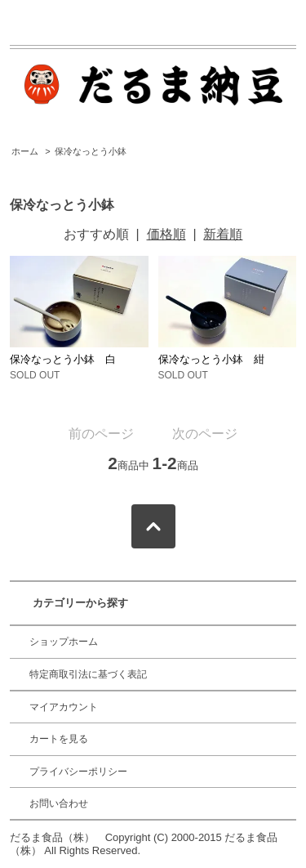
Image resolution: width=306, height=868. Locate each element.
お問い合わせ (59, 803)
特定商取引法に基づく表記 (88, 674)
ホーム (25, 151)
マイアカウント (64, 707)
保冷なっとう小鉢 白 (63, 359)
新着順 (223, 234)
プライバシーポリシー (78, 772)
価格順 (166, 234)
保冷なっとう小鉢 (91, 151)
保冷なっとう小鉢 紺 (211, 359)
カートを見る (59, 739)
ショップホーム (64, 642)
